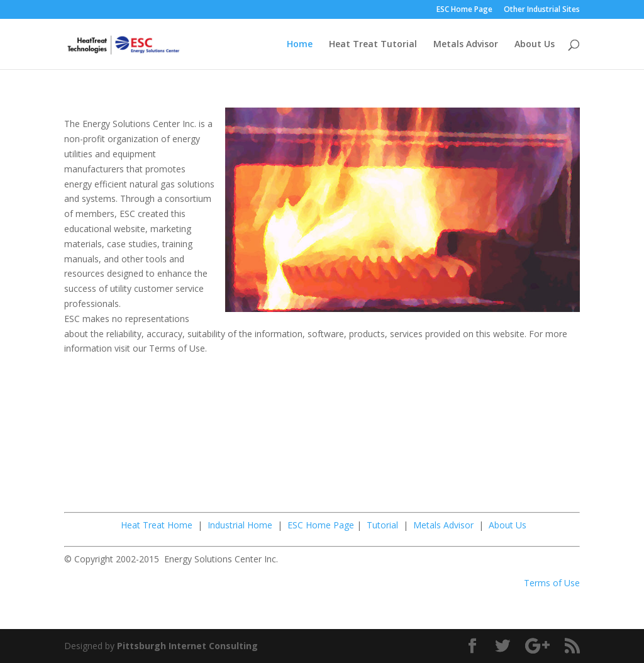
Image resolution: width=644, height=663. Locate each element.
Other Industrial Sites (542, 10)
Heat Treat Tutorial (373, 45)
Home (300, 45)
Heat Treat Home (157, 525)
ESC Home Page (464, 10)
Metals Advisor (466, 45)
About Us (535, 45)
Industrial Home (240, 525)
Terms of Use (552, 583)
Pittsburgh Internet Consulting (187, 646)
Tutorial (382, 525)
